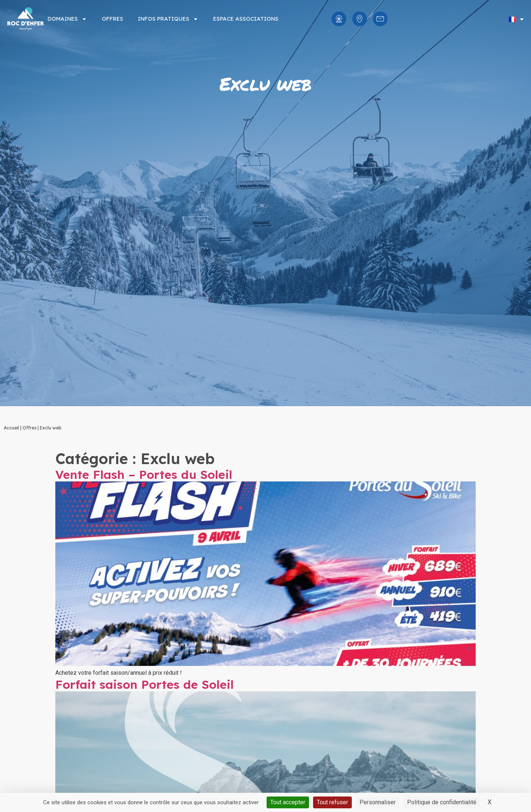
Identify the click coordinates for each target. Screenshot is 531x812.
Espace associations (246, 19)
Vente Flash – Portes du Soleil (144, 474)
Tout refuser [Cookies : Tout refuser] (332, 802)
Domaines (67, 19)
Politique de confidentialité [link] (442, 802)
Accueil (11, 428)
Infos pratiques (168, 19)
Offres (112, 19)
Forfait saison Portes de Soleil (145, 684)
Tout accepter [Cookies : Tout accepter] (288, 802)
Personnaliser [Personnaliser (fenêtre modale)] (378, 802)
